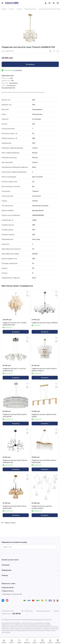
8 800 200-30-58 (7, 588)
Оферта (56, 611)
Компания (6, 565)
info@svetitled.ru (8, 591)
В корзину (30, 64)
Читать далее (6, 632)
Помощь (5, 575)
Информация (7, 570)
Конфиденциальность (43, 611)
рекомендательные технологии (41, 620)
